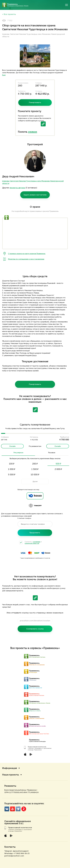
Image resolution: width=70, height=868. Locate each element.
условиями (37, 542)
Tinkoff (35, 506)
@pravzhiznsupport (21, 851)
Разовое (52, 453)
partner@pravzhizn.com (14, 856)
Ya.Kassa (35, 496)
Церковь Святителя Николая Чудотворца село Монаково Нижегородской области (33, 182)
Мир (37, 553)
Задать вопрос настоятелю (35, 195)
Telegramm (18, 809)
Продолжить (35, 533)
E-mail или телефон (24, 518)
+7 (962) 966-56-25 (21, 853)
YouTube (12, 809)
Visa (23, 553)
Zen (24, 809)
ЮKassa (46, 553)
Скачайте (10, 821)
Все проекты (10, 14)
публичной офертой (32, 543)
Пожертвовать (35, 384)
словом (33, 132)
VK (7, 809)
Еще (4, 75)
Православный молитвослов (37, 747)
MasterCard (30, 553)
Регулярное (18, 453)
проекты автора (17, 188)
